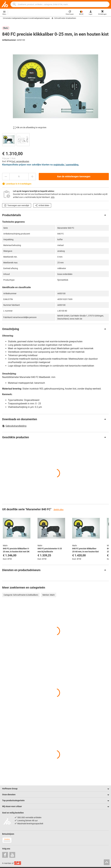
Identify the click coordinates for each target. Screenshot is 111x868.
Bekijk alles (58, 510)
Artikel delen (42, 205)
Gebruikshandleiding (14, 426)
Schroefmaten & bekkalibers (65, 18)
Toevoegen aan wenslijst (17, 205)
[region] (55, 139)
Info (53, 197)
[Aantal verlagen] (6, 177)
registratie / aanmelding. (66, 165)
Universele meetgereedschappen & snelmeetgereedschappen (26, 18)
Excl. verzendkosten (20, 161)
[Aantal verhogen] (32, 177)
